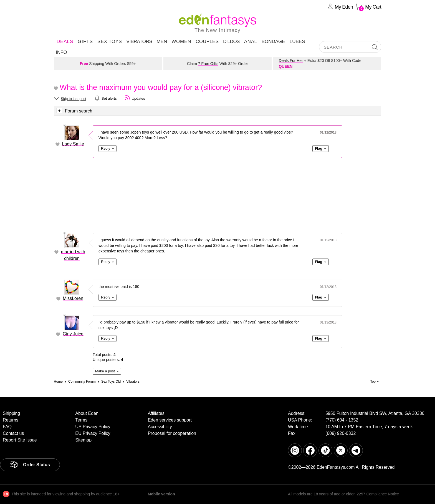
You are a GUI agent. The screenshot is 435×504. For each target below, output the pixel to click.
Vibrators (139, 42)
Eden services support (170, 420)
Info (61, 52)
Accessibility (160, 427)
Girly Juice (73, 334)
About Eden (87, 413)
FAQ (7, 427)
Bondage (273, 42)
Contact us (13, 433)
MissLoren (73, 298)
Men (162, 42)
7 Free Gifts (208, 64)
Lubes (297, 42)
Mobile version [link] (161, 494)
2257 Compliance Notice (378, 494)
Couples (207, 42)
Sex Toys (110, 42)
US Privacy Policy (93, 427)
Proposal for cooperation (172, 433)
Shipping (11, 413)
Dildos (231, 42)
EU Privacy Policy (93, 433)
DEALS (65, 42)
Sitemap (83, 440)
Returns (11, 420)
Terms (81, 420)
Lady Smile (73, 144)
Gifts (85, 42)
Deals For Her (291, 61)
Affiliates (156, 413)
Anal (251, 42)
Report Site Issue (20, 440)
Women (181, 42)
